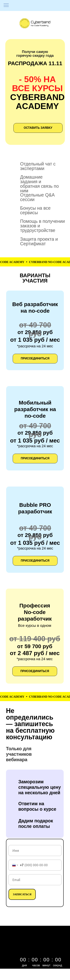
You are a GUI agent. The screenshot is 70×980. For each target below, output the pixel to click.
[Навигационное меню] (6, 5)
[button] (35, 458)
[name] (35, 851)
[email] (35, 880)
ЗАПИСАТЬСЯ (22, 894)
